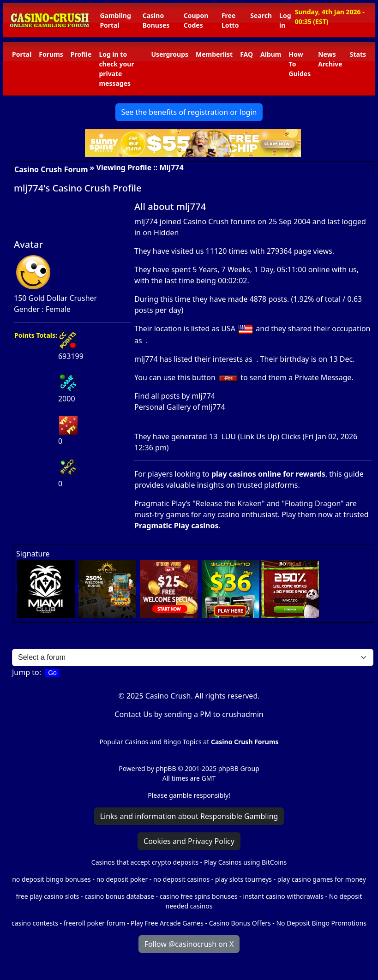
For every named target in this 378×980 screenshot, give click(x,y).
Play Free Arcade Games (167, 923)
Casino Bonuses (156, 20)
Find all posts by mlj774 (175, 396)
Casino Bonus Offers (240, 923)
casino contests (35, 923)
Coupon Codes (196, 20)
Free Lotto (230, 20)
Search (261, 15)
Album (271, 54)
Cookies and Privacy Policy (189, 841)
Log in (285, 20)
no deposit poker (122, 879)
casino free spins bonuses (199, 896)
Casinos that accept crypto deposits (145, 862)
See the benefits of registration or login (189, 112)
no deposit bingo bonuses (51, 879)
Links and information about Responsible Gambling (189, 816)
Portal (22, 54)
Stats (358, 54)
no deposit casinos (181, 879)
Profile (81, 54)
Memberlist (214, 54)
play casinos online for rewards (268, 474)
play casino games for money (322, 879)
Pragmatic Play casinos (176, 526)
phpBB (166, 768)
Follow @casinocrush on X (189, 944)
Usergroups (170, 54)
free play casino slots (48, 896)
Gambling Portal (115, 20)
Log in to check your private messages (116, 69)
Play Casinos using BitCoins (245, 862)
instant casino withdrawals (284, 896)
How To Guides (300, 64)
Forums (51, 54)
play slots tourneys (243, 879)
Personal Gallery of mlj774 (180, 407)
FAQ (246, 54)
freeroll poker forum (95, 923)
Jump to (26, 672)
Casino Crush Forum (51, 169)
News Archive (330, 59)
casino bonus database (119, 896)
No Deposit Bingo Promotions (321, 923)
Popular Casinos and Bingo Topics (150, 742)
